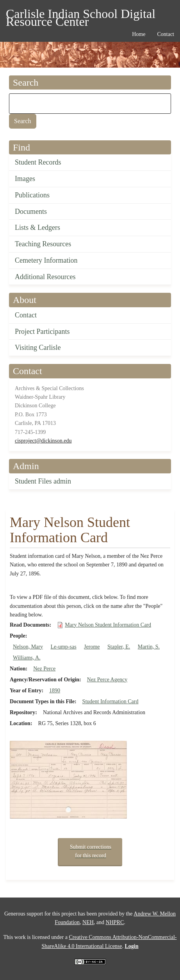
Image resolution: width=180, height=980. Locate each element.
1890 (55, 691)
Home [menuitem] (139, 34)
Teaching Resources (43, 244)
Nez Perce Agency (107, 680)
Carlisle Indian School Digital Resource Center (81, 15)
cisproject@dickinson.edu (43, 441)
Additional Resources (45, 277)
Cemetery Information (46, 260)
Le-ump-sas (64, 647)
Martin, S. (149, 647)
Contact (26, 315)
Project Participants (42, 331)
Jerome (92, 647)
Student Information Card (110, 701)
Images (25, 179)
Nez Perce (44, 669)
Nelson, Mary (28, 647)
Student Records (38, 162)
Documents (31, 211)
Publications (32, 195)
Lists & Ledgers (37, 228)
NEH (88, 922)
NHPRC (115, 922)
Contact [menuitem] (166, 34)
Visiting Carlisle (38, 348)
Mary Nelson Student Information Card (108, 625)
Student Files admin (43, 481)
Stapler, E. (119, 647)
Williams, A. (27, 658)
